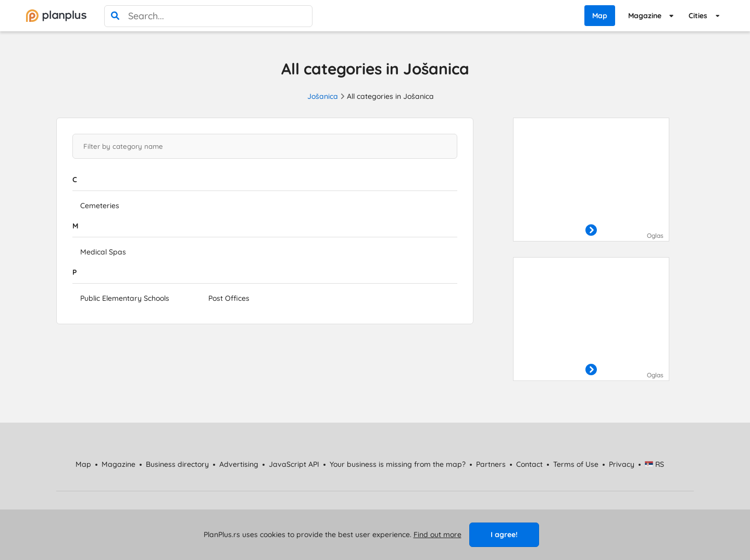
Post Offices (229, 298)
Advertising (239, 464)
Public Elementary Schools (125, 298)
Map (600, 16)
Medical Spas (103, 252)
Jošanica (323, 96)
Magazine (645, 16)
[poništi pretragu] (302, 16)
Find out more (438, 534)
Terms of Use (576, 464)
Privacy (622, 464)
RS (655, 464)
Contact (529, 464)
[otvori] (591, 231)
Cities (698, 16)
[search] (115, 16)
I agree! (504, 534)
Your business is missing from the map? (398, 464)
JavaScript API (294, 464)
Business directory (177, 464)
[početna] (56, 16)
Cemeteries (100, 206)
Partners (491, 464)
